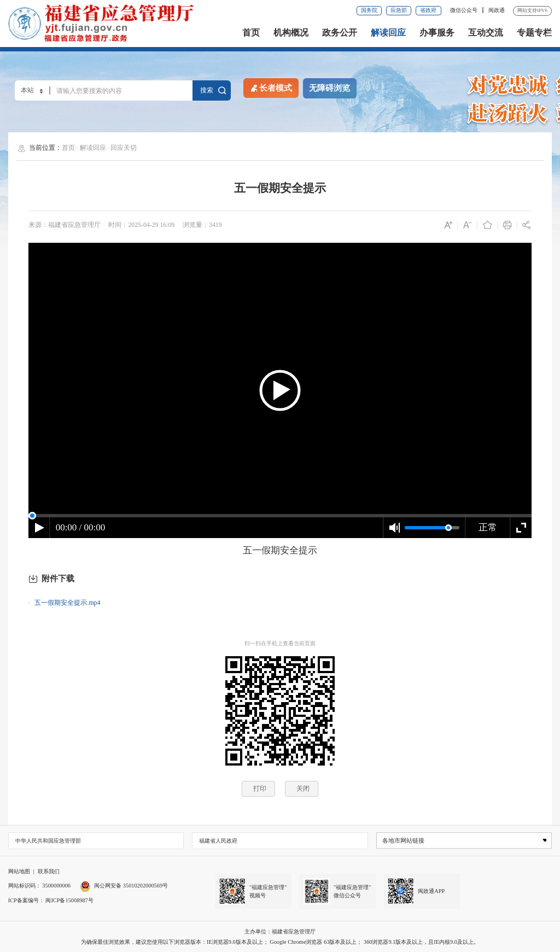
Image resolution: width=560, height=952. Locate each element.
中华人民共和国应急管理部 (48, 841)
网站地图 (19, 871)
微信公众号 (465, 10)
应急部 (399, 10)
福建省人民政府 (218, 841)
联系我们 (49, 871)
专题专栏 (534, 33)
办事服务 (437, 33)
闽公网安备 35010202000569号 (124, 886)
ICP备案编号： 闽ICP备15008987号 (51, 900)
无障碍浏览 (329, 88)
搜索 (212, 90)
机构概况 (291, 33)
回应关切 (124, 148)
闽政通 (497, 10)
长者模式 (271, 87)
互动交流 (486, 33)
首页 (251, 33)
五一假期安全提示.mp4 (67, 603)
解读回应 (388, 33)
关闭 (303, 789)
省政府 (428, 10)
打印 (260, 789)
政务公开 (340, 33)
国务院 (369, 10)
